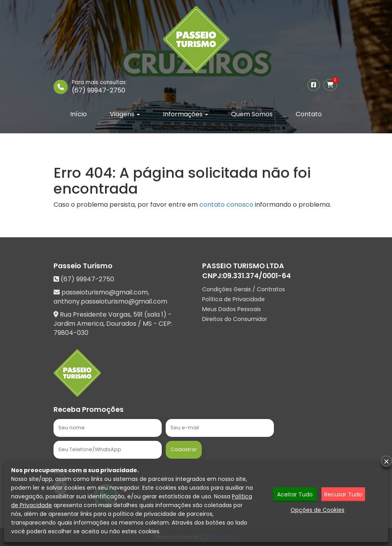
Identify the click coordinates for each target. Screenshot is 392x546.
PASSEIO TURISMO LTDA (243, 266)
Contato (309, 114)
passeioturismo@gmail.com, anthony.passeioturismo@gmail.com (110, 297)
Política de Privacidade (233, 299)
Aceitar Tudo (295, 495)
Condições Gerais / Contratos (244, 289)
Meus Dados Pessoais (231, 309)
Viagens (125, 114)
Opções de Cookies (317, 510)
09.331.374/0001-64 (257, 276)
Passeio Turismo (83, 266)
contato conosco (226, 205)
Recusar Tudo (343, 495)
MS (147, 324)
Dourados (121, 324)
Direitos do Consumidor (235, 319)
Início (78, 114)
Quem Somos (252, 114)
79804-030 (71, 333)
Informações (185, 114)
